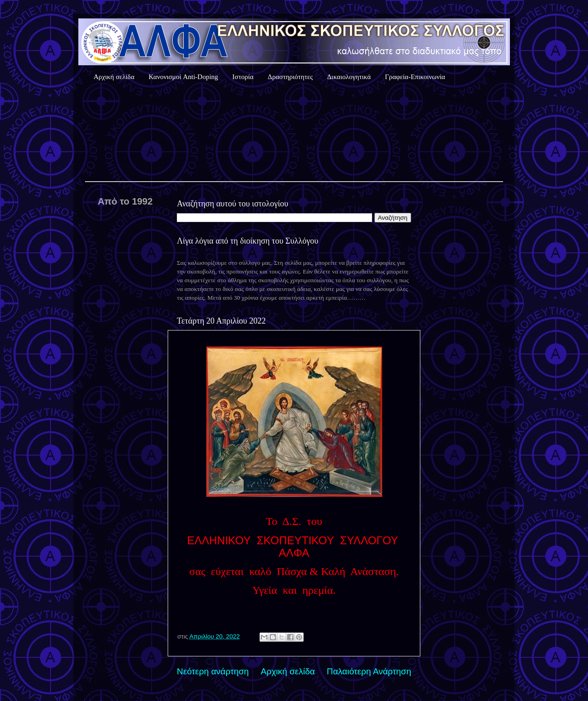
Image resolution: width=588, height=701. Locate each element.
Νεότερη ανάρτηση (213, 671)
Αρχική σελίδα (114, 77)
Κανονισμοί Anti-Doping (184, 77)
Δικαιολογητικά (349, 77)
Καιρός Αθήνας (294, 133)
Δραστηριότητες (290, 77)
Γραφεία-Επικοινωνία (415, 77)
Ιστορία (243, 77)
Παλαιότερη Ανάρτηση (369, 671)
